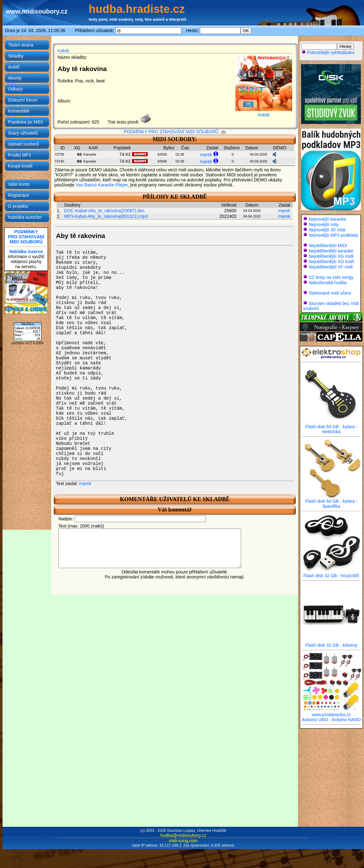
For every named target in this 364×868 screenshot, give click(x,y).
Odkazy (15, 89)
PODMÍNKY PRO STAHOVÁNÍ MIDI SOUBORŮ (171, 132)
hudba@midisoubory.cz (183, 835)
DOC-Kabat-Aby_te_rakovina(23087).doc (104, 211)
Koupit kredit (20, 166)
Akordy (15, 78)
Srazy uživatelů (23, 133)
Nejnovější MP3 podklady (334, 235)
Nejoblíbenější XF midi (331, 267)
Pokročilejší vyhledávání (328, 53)
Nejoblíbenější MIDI (328, 246)
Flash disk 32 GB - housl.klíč (331, 574)
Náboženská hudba (328, 283)
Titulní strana (20, 45)
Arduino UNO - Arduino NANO (331, 720)
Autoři (14, 67)
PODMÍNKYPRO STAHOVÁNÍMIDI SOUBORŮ (26, 237)
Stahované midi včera (330, 293)
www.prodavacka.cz (331, 713)
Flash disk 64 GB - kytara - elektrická (331, 427)
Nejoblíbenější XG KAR (332, 262)
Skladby (16, 56)
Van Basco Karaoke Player (102, 185)
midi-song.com (183, 841)
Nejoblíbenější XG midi (331, 256)
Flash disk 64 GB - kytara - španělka (331, 502)
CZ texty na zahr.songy (331, 277)
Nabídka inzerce (26, 252)
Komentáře (19, 111)
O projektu (18, 206)
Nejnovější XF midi (327, 230)
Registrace (18, 195)
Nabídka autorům (25, 217)
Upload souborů (23, 144)
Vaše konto (19, 184)
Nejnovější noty (324, 224)
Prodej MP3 (19, 155)
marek (206, 155)
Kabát (63, 51)
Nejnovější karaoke (327, 219)
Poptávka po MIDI (25, 122)
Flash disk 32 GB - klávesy (331, 643)
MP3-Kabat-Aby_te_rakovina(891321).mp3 (106, 216)
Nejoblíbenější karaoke (331, 251)
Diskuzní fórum (22, 100)
